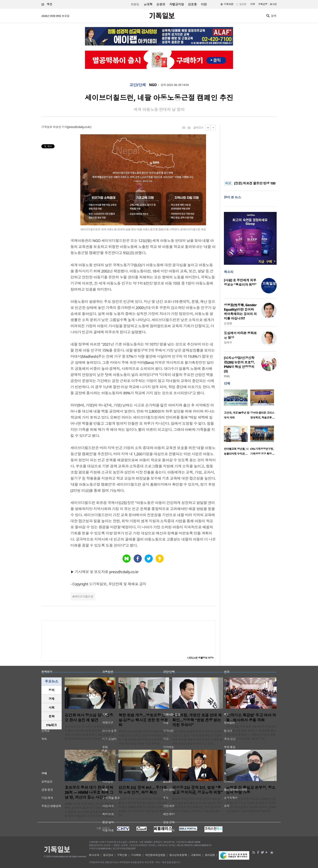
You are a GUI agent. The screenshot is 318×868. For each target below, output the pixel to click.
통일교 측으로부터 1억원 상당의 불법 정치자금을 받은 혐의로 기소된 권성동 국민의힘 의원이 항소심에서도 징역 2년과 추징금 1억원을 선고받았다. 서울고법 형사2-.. (197, 807)
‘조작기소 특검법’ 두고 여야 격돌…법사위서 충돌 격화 (251, 718)
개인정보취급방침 (155, 855)
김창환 (228, 323)
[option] (237, 406)
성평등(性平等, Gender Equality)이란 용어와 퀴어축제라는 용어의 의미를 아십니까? (240, 312)
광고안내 (108, 855)
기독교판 (229, 4)
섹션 (47, 4)
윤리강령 (210, 855)
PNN (227, 376)
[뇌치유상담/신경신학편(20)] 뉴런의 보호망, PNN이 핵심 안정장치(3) (239, 365)
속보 (228, 183)
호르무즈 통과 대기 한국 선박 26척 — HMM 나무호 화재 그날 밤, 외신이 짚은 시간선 (89, 792)
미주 (253, 4)
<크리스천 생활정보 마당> (200, 658)
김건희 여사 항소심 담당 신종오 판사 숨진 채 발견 (89, 718)
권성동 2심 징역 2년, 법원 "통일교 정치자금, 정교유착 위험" (197, 790)
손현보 (161, 4)
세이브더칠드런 (84, 596)
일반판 (243, 4)
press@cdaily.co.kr (79, 127)
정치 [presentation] (52, 690)
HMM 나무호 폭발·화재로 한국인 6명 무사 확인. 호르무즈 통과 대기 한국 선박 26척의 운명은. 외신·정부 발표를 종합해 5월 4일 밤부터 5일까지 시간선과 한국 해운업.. (90, 810)
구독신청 (263, 4)
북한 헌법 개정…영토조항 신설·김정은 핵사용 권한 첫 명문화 (143, 720)
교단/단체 (138, 85)
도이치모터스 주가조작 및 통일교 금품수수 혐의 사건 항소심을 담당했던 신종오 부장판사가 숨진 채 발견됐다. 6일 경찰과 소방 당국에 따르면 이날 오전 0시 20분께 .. (90, 733)
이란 (204, 4)
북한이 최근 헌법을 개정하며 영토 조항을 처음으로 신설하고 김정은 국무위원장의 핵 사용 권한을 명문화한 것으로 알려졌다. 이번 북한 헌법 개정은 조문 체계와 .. (143, 737)
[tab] (52, 690)
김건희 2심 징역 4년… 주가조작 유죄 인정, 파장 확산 (143, 790)
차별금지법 (177, 4)
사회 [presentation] (52, 707)
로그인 (273, 4)
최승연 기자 (60, 127)
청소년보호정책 (178, 855)
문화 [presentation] (52, 716)
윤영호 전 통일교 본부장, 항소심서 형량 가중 (251, 790)
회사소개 (94, 855)
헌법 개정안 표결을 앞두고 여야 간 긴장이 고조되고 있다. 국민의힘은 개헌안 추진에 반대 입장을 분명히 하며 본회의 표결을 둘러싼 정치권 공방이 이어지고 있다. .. (197, 737)
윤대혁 (148, 4)
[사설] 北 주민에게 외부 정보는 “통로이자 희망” (240, 282)
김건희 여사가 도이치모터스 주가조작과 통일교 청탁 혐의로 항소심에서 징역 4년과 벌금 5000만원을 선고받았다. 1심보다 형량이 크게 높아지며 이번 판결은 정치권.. (143, 807)
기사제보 (136, 855)
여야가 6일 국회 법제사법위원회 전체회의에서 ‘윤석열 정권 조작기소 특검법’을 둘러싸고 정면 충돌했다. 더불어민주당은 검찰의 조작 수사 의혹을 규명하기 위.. (251, 733)
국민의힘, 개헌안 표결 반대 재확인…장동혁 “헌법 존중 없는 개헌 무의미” (197, 720)
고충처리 (196, 855)
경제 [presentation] (52, 699)
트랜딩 (135, 4)
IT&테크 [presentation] (52, 725)
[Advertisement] (250, 150)
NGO (153, 85)
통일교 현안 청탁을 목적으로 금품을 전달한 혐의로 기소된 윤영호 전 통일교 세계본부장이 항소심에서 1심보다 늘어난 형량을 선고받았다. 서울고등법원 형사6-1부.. (251, 805)
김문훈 (192, 4)
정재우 (228, 342)
